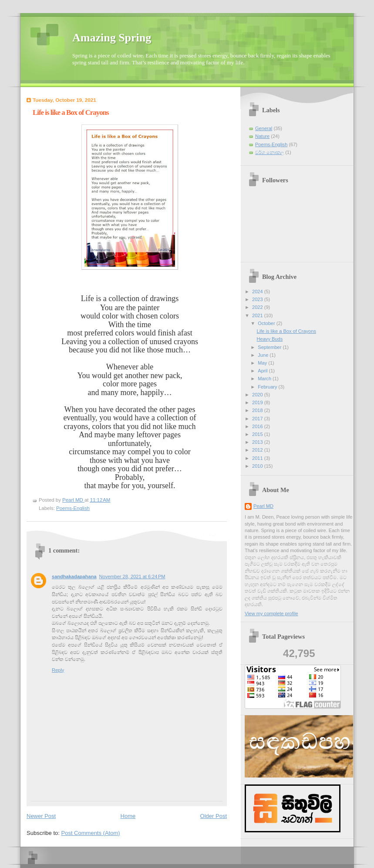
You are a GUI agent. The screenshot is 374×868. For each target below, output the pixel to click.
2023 (258, 299)
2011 (258, 458)
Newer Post (41, 816)
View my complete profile (271, 613)
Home (128, 816)
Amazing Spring (112, 38)
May (263, 363)
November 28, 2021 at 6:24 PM (132, 576)
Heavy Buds (270, 339)
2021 (258, 315)
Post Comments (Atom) (91, 833)
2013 (258, 442)
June (264, 355)
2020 (258, 395)
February (268, 387)
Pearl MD (263, 506)
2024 (258, 292)
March (265, 379)
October (267, 323)
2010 (258, 466)
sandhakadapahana (74, 576)
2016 (258, 426)
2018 (258, 410)
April (263, 371)
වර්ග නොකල (270, 152)
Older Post (214, 816)
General (264, 128)
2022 (258, 307)
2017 (258, 419)
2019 (258, 402)
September (270, 347)
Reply (58, 670)
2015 (258, 434)
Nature (262, 136)
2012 (258, 450)
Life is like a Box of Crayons (286, 331)
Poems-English (73, 508)
